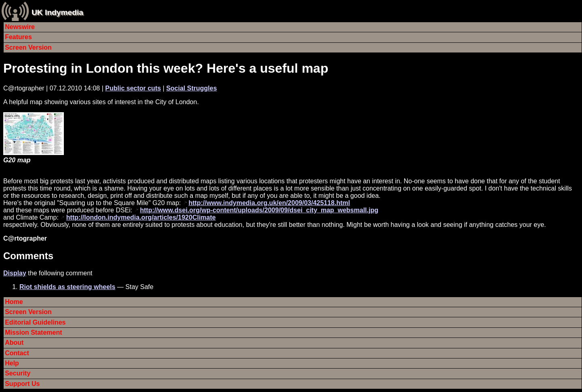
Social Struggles (191, 88)
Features (18, 37)
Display (15, 273)
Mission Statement (33, 332)
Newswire (20, 27)
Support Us (22, 384)
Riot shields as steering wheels (67, 287)
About (14, 343)
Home (14, 302)
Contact (17, 353)
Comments (28, 256)
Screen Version (28, 47)
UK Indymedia (57, 12)
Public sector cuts (133, 88)
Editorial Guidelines (35, 322)
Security (18, 373)
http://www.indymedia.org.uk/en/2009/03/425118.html (269, 203)
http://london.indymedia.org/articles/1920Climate (141, 217)
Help (12, 363)
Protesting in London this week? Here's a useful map (166, 68)
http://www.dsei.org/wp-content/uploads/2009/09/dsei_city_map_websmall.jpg (259, 210)
